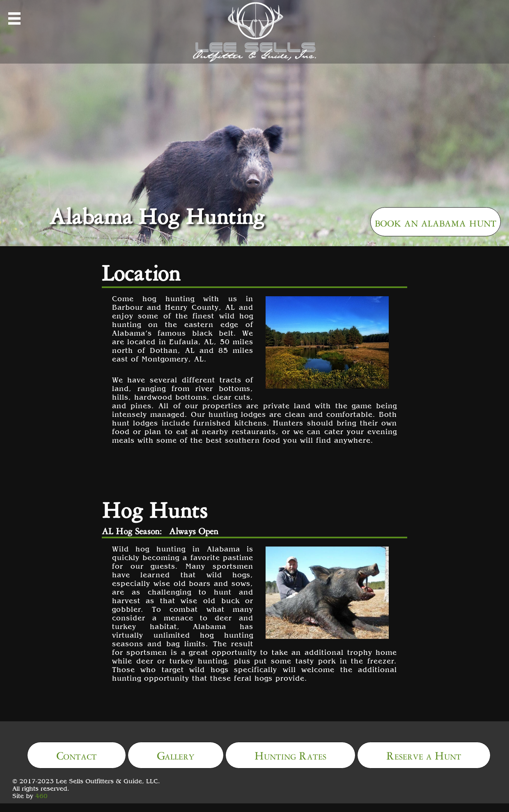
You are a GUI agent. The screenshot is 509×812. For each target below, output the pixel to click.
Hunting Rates (290, 754)
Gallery (176, 754)
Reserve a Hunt (424, 754)
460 (41, 796)
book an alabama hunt (436, 221)
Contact (77, 754)
